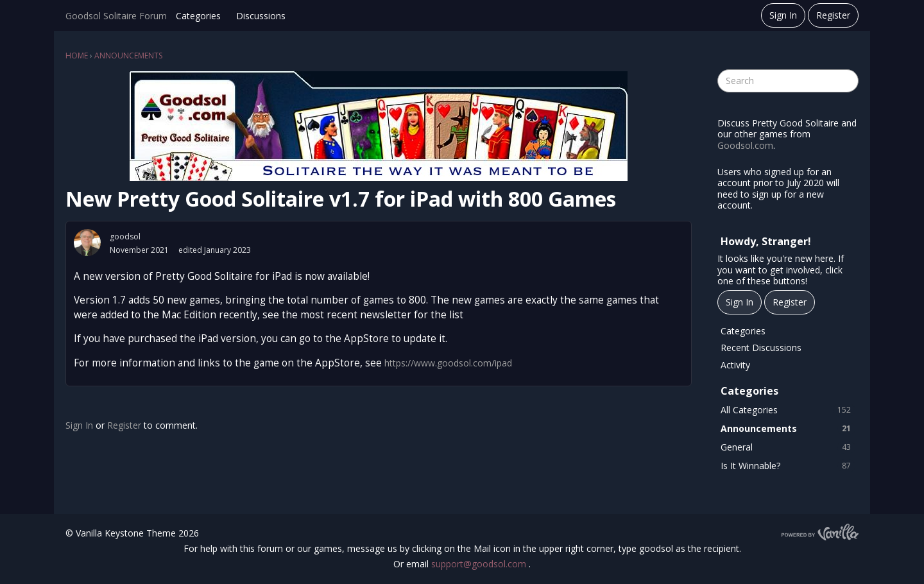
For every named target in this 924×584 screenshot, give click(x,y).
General (788, 447)
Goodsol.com (745, 145)
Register (833, 15)
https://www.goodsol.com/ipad (448, 363)
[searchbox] (788, 81)
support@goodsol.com (480, 564)
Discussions (261, 16)
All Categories (788, 410)
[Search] (847, 81)
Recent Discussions (761, 348)
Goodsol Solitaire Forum (116, 16)
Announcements (788, 429)
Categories (198, 16)
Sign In (783, 15)
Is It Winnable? (788, 466)
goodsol (125, 236)
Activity (735, 365)
